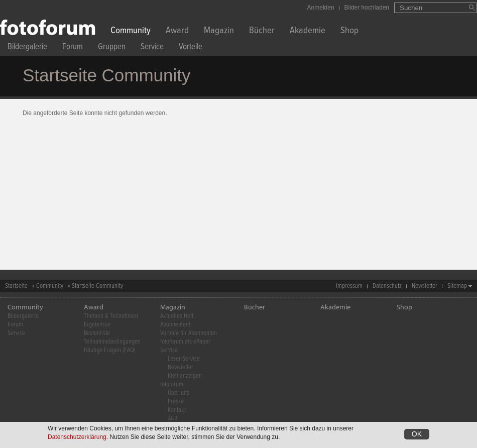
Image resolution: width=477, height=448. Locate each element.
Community (131, 31)
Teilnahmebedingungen (112, 342)
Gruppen (112, 48)
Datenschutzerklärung (77, 438)
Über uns (178, 393)
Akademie (308, 31)
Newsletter (425, 286)
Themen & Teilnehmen (111, 316)
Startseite (16, 286)
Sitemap (457, 286)
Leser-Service (184, 359)
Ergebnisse (97, 325)
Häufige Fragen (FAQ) (110, 350)
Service (152, 48)
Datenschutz (387, 286)
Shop (349, 31)
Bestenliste (97, 333)
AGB (172, 419)
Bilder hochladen (367, 8)
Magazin (219, 31)
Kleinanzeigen (185, 376)
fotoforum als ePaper (185, 342)
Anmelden (321, 8)
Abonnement (175, 325)
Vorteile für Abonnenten (189, 333)
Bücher (262, 31)
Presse (176, 402)
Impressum (349, 286)
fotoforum (172, 384)
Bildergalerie (27, 48)
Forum (73, 48)
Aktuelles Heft (177, 316)
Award (177, 31)
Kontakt (177, 410)
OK (417, 435)
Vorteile (191, 48)
